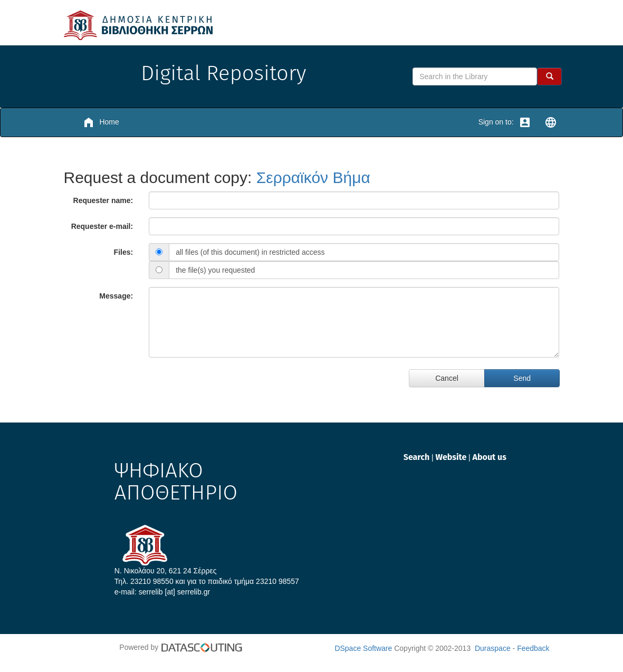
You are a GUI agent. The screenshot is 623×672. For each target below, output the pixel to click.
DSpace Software (363, 648)
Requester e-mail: (102, 226)
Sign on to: (505, 122)
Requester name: (103, 200)
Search (418, 457)
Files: (124, 252)
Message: (116, 296)
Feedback (533, 648)
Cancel (447, 378)
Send (522, 378)
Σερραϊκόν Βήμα (313, 177)
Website (452, 457)
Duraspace (493, 648)
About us (490, 457)
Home (101, 122)
